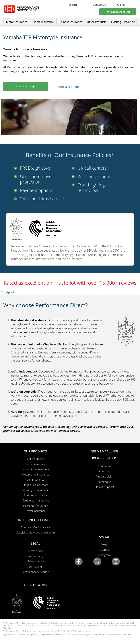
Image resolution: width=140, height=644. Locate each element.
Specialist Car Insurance (36, 527)
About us (104, 471)
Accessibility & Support (36, 572)
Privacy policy (35, 561)
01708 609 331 (104, 458)
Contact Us (99, 5)
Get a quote (25, 87)
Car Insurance (35, 459)
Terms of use (35, 551)
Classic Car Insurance (36, 485)
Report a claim (105, 476)
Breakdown (104, 482)
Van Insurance (36, 480)
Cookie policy (36, 556)
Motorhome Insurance (36, 474)
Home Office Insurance (36, 469)
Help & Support (104, 487)
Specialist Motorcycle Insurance (35, 532)
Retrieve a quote (68, 87)
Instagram (104, 555)
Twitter (104, 544)
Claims (121, 5)
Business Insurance (70, 22)
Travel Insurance (36, 511)
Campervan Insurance (36, 500)
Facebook (105, 550)
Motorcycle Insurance (36, 490)
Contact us (104, 466)
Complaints (36, 566)
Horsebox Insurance (36, 506)
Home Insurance (35, 464)
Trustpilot (8, 292)
